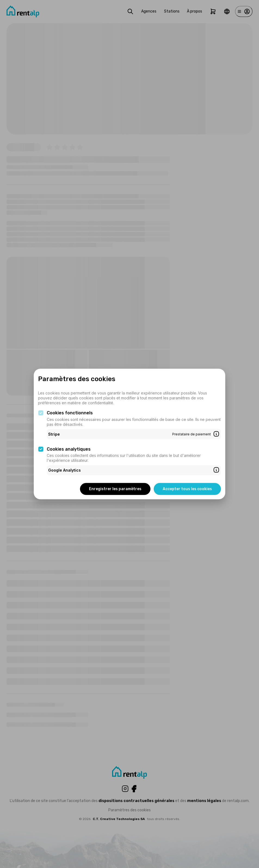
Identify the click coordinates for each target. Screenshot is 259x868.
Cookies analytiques (69, 449)
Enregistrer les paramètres (115, 489)
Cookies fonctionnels (70, 413)
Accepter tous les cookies (187, 489)
